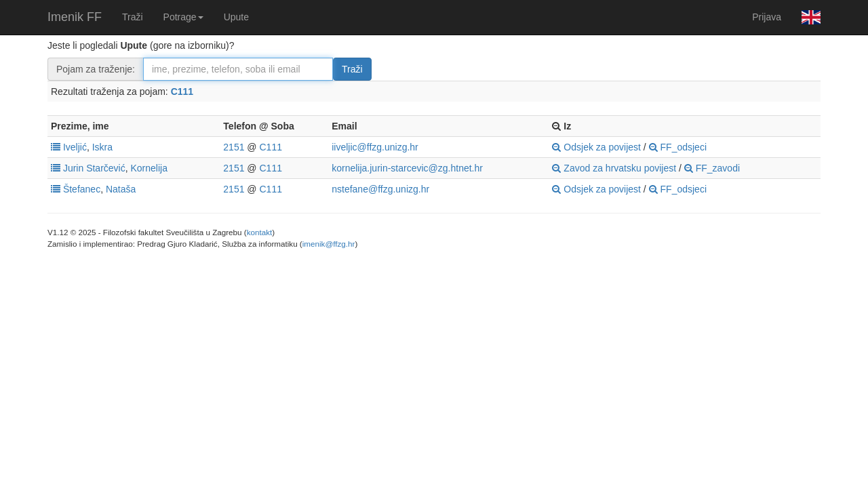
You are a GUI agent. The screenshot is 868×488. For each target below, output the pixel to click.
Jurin (73, 168)
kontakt (260, 232)
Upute (236, 17)
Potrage (183, 17)
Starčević (106, 168)
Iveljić (75, 147)
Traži (133, 17)
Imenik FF (75, 17)
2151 (234, 147)
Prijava (767, 17)
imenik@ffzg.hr (329, 244)
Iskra (102, 147)
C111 (182, 91)
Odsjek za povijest (596, 147)
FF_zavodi (712, 168)
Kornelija (149, 168)
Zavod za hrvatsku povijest (614, 168)
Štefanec (82, 189)
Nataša (121, 189)
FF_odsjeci (678, 147)
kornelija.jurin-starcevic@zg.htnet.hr (407, 168)
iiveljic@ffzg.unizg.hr (375, 147)
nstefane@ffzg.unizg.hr (380, 189)
